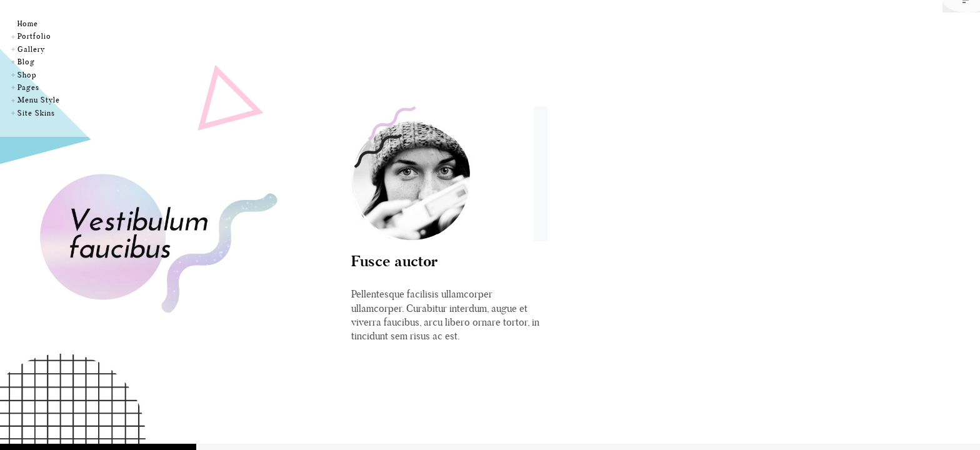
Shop (27, 75)
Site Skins (36, 113)
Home (28, 23)
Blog (26, 62)
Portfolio (34, 36)
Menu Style (39, 100)
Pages (28, 87)
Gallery (31, 49)
